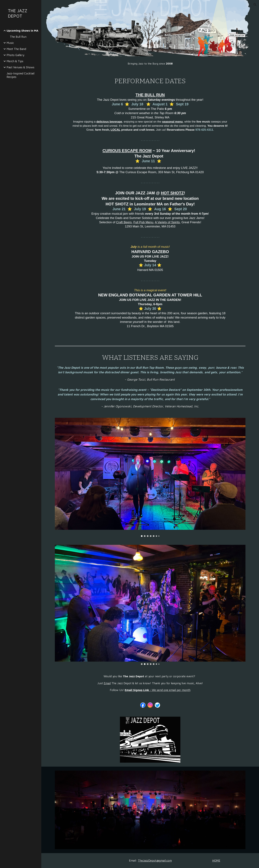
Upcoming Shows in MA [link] (22, 31)
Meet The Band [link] (16, 49)
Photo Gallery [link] (15, 55)
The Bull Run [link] (18, 37)
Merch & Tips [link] (15, 61)
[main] (150, 64)
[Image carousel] (150, 477)
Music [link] (10, 43)
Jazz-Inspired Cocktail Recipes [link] (20, 75)
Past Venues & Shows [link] (20, 67)
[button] (255, 5)
